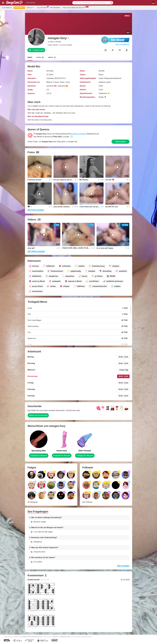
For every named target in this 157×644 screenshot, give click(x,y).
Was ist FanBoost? (123, 45)
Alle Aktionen (42, 7)
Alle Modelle (7, 8)
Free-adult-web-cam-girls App (74, 7)
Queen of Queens (79, 134)
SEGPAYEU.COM (65, 637)
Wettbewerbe (55, 8)
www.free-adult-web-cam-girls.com (32, 637)
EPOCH (56, 637)
